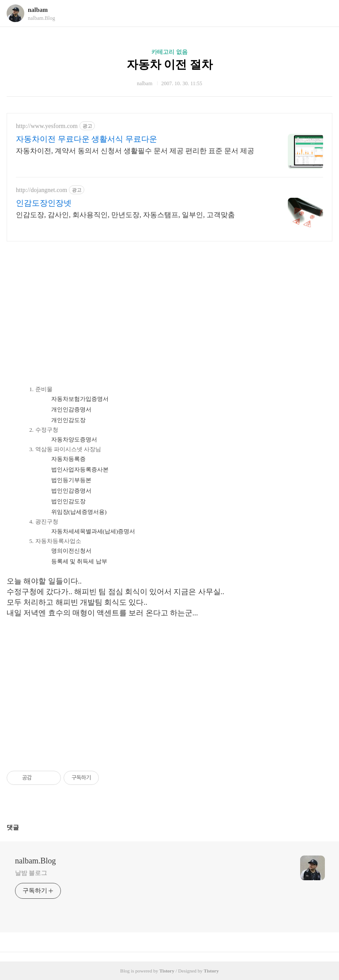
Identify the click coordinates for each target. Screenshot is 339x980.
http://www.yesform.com (47, 126)
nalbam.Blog (36, 861)
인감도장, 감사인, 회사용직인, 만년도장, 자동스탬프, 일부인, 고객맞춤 (125, 215)
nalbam (38, 10)
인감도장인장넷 (44, 203)
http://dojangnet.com (41, 190)
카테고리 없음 (169, 52)
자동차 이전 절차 (170, 65)
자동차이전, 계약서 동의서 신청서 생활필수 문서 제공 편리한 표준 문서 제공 (135, 151)
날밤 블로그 (31, 873)
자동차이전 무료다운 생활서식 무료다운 (87, 139)
